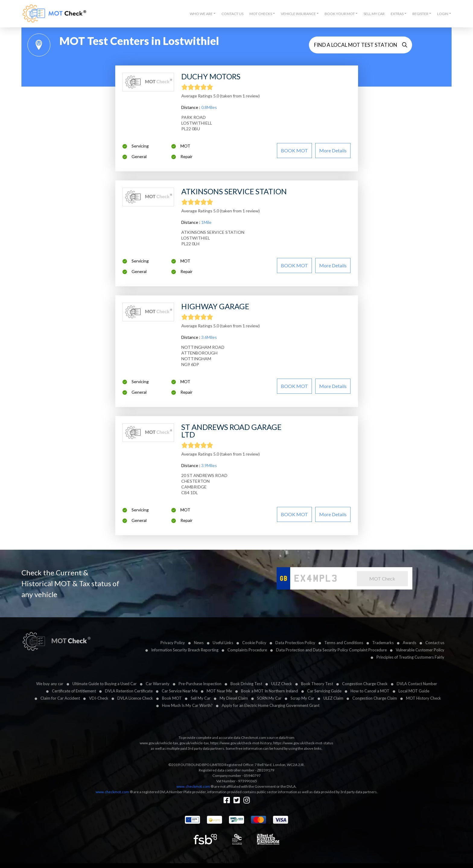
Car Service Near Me (180, 691)
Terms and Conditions (344, 643)
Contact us (435, 643)
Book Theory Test (317, 684)
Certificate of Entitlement (74, 691)
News (199, 643)
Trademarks (383, 643)
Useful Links (223, 643)
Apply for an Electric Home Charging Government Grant (271, 705)
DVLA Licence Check (135, 698)
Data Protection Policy (295, 643)
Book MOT (172, 698)
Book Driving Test (246, 684)
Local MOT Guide (414, 691)
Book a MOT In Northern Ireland (270, 691)
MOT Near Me (219, 691)
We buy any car (50, 684)
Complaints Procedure (247, 650)
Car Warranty (158, 684)
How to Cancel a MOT (370, 691)
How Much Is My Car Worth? (187, 705)
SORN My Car (269, 698)
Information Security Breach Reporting (185, 650)
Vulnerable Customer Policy (420, 650)
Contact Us (232, 14)
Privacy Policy (173, 643)
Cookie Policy (254, 643)
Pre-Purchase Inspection (200, 684)
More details (333, 150)
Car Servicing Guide (324, 691)
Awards (410, 643)
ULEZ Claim (333, 698)
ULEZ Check (282, 684)
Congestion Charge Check (365, 684)
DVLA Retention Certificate (129, 691)
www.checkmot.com (193, 786)
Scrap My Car (302, 698)
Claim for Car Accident (60, 698)
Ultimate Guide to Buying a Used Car (105, 684)
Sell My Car (374, 14)
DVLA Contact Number (417, 684)
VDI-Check (99, 698)
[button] (203, 14)
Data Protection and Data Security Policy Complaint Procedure (331, 650)
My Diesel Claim (234, 698)
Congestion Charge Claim (375, 698)
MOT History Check (424, 698)
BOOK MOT (294, 150)
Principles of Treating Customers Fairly (410, 657)
